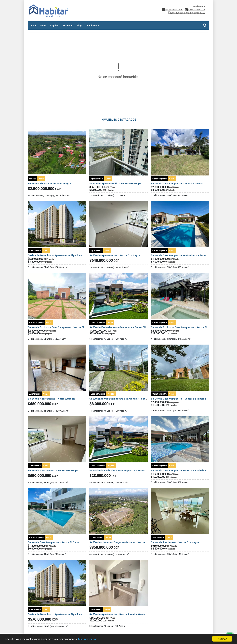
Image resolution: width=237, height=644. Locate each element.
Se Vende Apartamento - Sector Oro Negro (115, 255)
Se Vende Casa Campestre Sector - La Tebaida (178, 470)
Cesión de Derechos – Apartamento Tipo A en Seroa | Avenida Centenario (72, 255)
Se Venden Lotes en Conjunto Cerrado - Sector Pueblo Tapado (126, 542)
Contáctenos (92, 25)
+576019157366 (174, 10)
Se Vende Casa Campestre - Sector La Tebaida (178, 399)
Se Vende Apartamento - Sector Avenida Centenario (120, 614)
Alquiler (54, 25)
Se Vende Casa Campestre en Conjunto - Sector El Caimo (185, 255)
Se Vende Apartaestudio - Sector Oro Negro (115, 184)
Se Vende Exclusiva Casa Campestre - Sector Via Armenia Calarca (128, 327)
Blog (79, 25)
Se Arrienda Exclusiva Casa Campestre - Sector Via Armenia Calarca (130, 470)
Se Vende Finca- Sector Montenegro (49, 184)
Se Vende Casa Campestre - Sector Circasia (177, 184)
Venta (43, 25)
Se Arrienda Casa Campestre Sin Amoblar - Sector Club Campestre (129, 399)
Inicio (33, 25)
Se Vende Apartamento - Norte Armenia (52, 399)
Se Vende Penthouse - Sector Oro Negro (175, 542)
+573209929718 (197, 10)
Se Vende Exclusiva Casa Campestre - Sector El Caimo (60, 327)
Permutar (68, 25)
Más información (88, 639)
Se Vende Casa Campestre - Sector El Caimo (54, 542)
